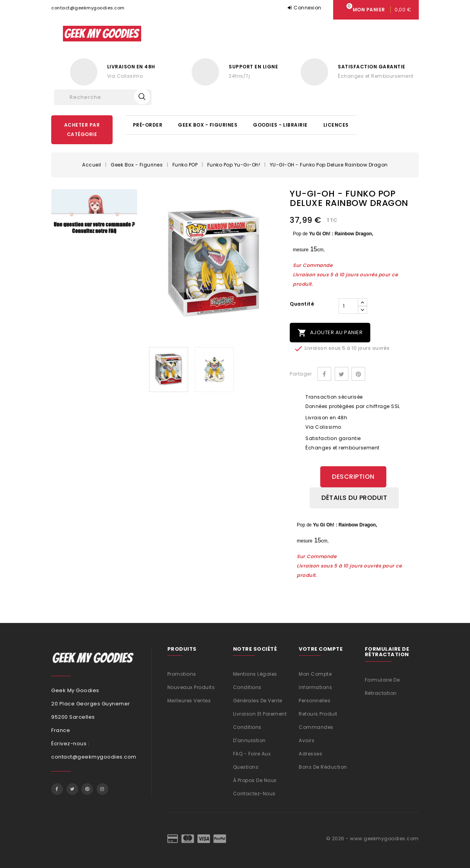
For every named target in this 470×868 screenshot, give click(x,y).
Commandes (316, 727)
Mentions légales (255, 674)
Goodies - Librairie (280, 125)
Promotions (182, 674)
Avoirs (307, 740)
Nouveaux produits (191, 687)
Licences (336, 125)
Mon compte (315, 674)
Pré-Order (148, 125)
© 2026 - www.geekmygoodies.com (372, 838)
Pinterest (358, 374)
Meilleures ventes (189, 701)
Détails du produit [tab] (354, 498)
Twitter (72, 789)
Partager (324, 374)
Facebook (57, 789)
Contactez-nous (254, 794)
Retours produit (318, 714)
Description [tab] (353, 477)
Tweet (342, 374)
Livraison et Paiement (260, 714)
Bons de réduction (323, 767)
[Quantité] (348, 306)
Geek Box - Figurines (208, 125)
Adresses (310, 754)
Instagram (102, 789)
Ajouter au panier (330, 333)
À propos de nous (255, 780)
